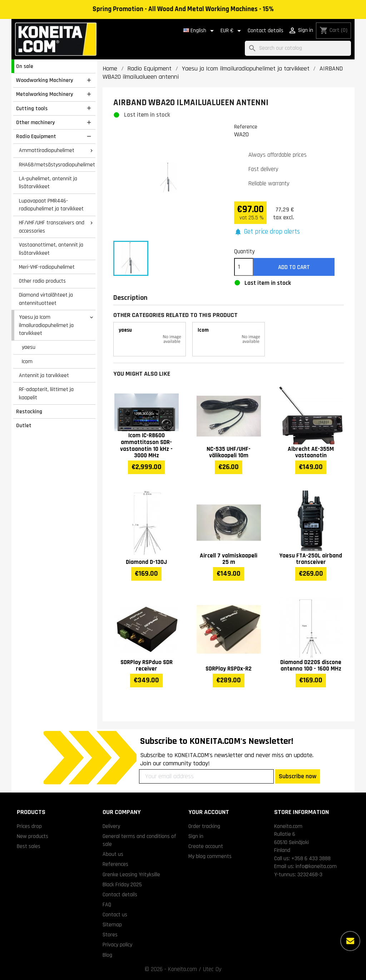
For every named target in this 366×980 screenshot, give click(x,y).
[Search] (298, 48)
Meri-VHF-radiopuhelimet (47, 267)
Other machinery (35, 122)
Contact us (115, 915)
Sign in (196, 836)
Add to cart (294, 267)
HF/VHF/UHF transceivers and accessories (52, 227)
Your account (209, 812)
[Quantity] (244, 267)
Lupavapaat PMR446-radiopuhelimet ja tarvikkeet (51, 205)
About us (113, 854)
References (115, 864)
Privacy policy (117, 945)
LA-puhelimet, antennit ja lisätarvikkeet (48, 183)
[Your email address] (206, 776)
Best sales (29, 846)
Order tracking (204, 826)
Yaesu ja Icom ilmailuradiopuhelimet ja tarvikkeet (46, 325)
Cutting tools (32, 108)
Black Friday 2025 (122, 884)
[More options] (350, 941)
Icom (27, 361)
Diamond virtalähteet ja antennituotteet (46, 299)
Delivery (111, 826)
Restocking (29, 411)
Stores (110, 935)
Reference (246, 127)
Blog (107, 955)
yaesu (29, 347)
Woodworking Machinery (44, 80)
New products (33, 836)
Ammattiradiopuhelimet (47, 150)
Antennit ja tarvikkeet (44, 375)
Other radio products (42, 281)
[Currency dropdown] (232, 31)
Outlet (24, 425)
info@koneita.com (316, 866)
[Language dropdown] (200, 31)
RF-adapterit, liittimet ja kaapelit (46, 393)
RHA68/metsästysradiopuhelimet (57, 165)
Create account (206, 846)
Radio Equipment (36, 136)
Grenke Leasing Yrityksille (131, 874)
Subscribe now (298, 776)
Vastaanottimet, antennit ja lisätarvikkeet (51, 249)
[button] (267, 232)
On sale (25, 66)
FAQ (107, 905)
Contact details (266, 31)
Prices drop (29, 826)
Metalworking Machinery (44, 94)
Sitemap (112, 925)
